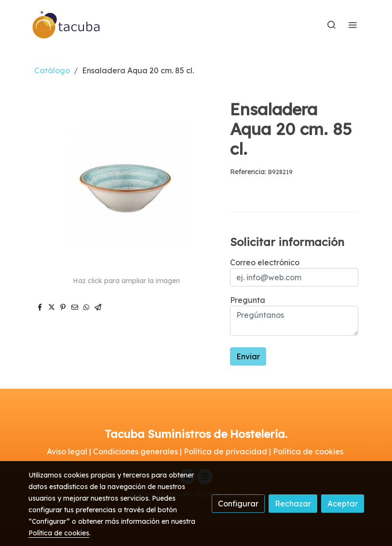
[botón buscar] (331, 25)
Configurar (238, 504)
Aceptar (343, 504)
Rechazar (293, 504)
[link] (67, 25)
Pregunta (248, 300)
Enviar (248, 356)
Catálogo (52, 70)
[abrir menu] (352, 25)
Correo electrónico (265, 262)
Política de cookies (59, 533)
